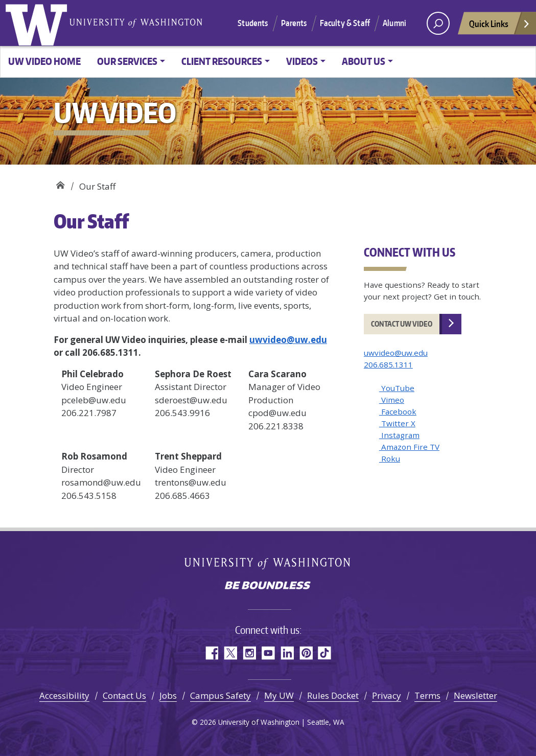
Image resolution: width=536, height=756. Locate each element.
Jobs (168, 695)
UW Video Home (44, 61)
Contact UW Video (402, 324)
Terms (427, 695)
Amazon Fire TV (409, 447)
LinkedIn (287, 653)
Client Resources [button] (222, 61)
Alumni (394, 23)
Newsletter (475, 695)
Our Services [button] (127, 61)
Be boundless (268, 586)
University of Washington (38, 23)
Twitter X (397, 423)
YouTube (397, 388)
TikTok (325, 653)
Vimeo (392, 400)
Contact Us (124, 695)
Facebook (398, 411)
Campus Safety (220, 695)
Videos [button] (302, 61)
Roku (390, 459)
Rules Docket (333, 695)
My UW (279, 695)
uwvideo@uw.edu (288, 340)
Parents (294, 23)
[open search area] (438, 23)
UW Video (60, 183)
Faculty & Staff (345, 23)
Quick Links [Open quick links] (500, 26)
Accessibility (64, 695)
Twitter (230, 653)
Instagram (399, 435)
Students (253, 23)
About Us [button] (364, 61)
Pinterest (306, 653)
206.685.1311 (388, 364)
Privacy (387, 695)
